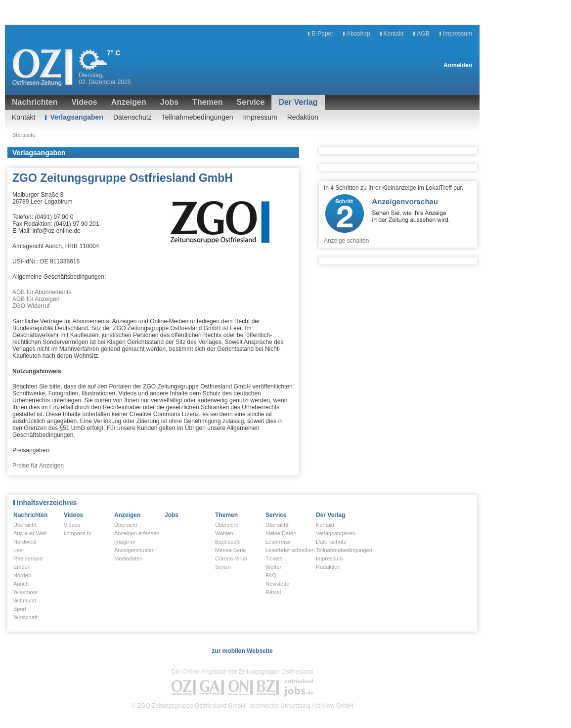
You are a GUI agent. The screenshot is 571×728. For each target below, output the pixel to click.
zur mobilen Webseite (242, 651)
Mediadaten (129, 558)
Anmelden (458, 65)
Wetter (273, 567)
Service (250, 102)
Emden (22, 567)
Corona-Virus (231, 558)
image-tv (125, 542)
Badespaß (227, 542)
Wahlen (224, 533)
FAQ (271, 575)
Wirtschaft (25, 617)
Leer (19, 550)
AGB (423, 34)
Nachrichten (35, 102)
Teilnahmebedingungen (198, 117)
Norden (22, 575)
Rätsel (273, 592)
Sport (20, 609)
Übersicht (25, 525)
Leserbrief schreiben (290, 550)
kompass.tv (78, 533)
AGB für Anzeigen (36, 299)
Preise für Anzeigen (38, 466)
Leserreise (278, 542)
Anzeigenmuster (134, 550)
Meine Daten (281, 533)
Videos (84, 102)
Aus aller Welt (30, 533)
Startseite (24, 135)
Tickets (274, 558)
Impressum (458, 34)
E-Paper (322, 34)
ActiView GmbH (333, 706)
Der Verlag (298, 102)
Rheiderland (28, 558)
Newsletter (278, 584)
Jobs (169, 102)
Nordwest (25, 542)
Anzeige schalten (346, 241)
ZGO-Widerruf (31, 306)
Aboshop (358, 34)
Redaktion (303, 117)
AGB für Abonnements (42, 292)
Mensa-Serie (230, 550)
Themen (207, 102)
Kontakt (394, 34)
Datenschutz (132, 117)
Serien (223, 567)
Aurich (21, 584)
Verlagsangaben (76, 117)
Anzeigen (129, 102)
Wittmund (25, 600)
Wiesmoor (26, 592)
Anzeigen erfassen (137, 533)
